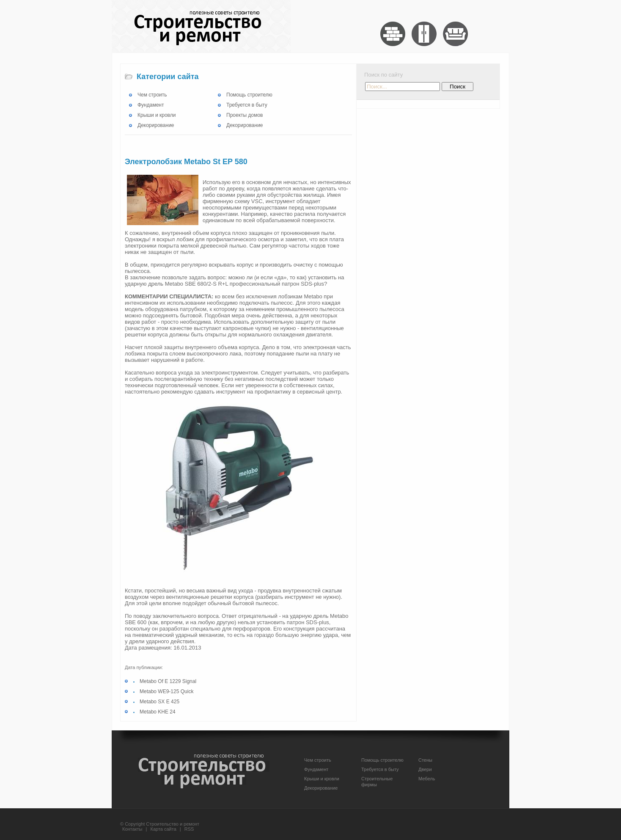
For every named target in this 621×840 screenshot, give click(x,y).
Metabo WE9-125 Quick (166, 691)
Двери (425, 769)
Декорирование (156, 125)
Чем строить (152, 95)
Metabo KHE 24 (158, 712)
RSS (189, 829)
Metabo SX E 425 (159, 702)
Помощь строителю (249, 95)
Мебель (427, 779)
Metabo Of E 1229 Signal (168, 681)
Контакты (132, 829)
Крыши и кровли (157, 115)
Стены (425, 760)
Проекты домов (245, 115)
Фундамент (151, 105)
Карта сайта (163, 829)
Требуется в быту (247, 105)
